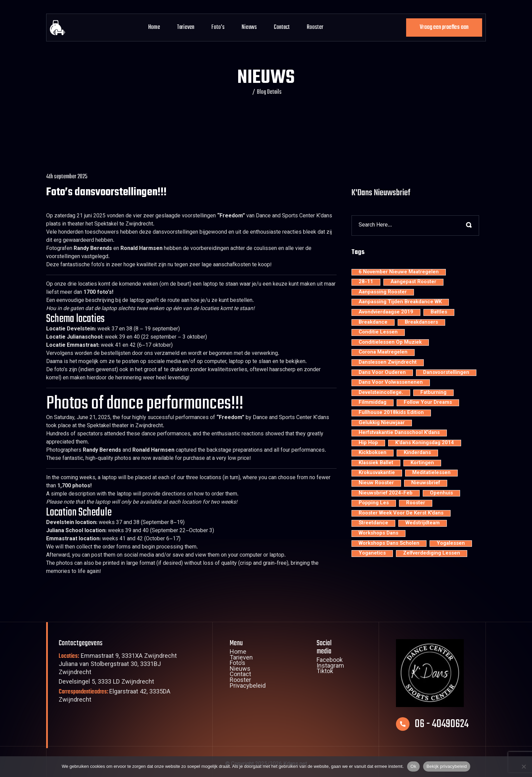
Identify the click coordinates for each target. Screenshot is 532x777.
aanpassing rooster (383, 292)
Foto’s (218, 27)
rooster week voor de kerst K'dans (401, 513)
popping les (374, 503)
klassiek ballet (376, 463)
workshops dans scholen (389, 544)
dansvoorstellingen (446, 373)
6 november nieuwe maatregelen (399, 272)
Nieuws (249, 27)
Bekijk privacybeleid (447, 766)
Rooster (315, 27)
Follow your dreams (428, 403)
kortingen (422, 463)
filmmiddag (373, 403)
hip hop (368, 443)
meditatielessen (431, 473)
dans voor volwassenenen (391, 383)
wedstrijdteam (423, 523)
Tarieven (186, 27)
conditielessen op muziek (390, 343)
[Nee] (524, 766)
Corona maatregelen (383, 353)
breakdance (373, 323)
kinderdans (417, 453)
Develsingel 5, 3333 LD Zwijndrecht (106, 682)
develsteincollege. (381, 393)
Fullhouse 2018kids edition (391, 413)
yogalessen (451, 544)
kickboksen (373, 453)
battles (439, 312)
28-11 (366, 282)
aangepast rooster (413, 282)
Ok (413, 766)
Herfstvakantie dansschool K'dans (399, 433)
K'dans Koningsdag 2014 (425, 443)
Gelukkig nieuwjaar (382, 423)
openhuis (441, 493)
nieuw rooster (376, 483)
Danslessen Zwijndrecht (388, 363)
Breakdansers (421, 323)
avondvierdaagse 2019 (386, 312)
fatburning (433, 393)
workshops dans (378, 534)
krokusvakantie (377, 473)
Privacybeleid (248, 687)
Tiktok (325, 672)
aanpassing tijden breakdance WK (400, 302)
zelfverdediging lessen (432, 554)
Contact (282, 27)
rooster (416, 503)
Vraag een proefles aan (444, 27)
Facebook (330, 661)
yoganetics (372, 554)
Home (154, 27)
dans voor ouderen (382, 373)
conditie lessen (378, 332)
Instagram (330, 667)
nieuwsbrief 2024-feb (386, 493)
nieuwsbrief (426, 483)
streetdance (373, 523)
